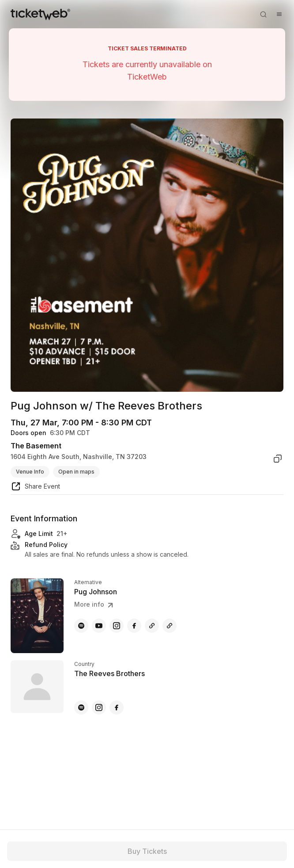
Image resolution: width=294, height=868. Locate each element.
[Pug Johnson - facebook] (134, 626)
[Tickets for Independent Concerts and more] (40, 14)
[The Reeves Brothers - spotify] (81, 707)
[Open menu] (279, 14)
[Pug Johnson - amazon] (170, 626)
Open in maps (76, 472)
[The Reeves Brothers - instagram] (99, 707)
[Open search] (263, 14)
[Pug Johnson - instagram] (117, 626)
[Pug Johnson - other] (152, 626)
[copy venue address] (278, 459)
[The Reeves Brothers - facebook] (117, 707)
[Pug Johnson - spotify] (81, 626)
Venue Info (30, 472)
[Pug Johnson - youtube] (99, 626)
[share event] (35, 488)
